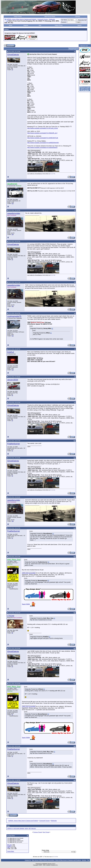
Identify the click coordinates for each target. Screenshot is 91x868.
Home (11, 25)
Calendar (78, 17)
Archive (84, 860)
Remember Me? (82, 20)
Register (26, 25)
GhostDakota (13, 55)
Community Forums (43, 19)
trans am (34, 828)
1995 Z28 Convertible (29, 573)
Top (88, 860)
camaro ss (10, 828)
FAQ (40, 25)
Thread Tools (73, 49)
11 (13, 203)
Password (64, 22)
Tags (8, 826)
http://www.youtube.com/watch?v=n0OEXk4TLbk (43, 138)
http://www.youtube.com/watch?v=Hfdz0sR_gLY (42, 133)
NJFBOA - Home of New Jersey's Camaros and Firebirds (21, 19)
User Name (64, 20)
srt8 (30, 828)
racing (26, 828)
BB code (9, 845)
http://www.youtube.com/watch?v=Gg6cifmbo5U (42, 147)
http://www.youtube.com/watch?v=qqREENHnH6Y (43, 143)
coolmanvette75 (14, 316)
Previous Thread (38, 832)
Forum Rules (11, 851)
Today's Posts (18, 17)
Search (80, 25)
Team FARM (26, 604)
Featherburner (14, 444)
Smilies (9, 846)
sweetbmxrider (14, 213)
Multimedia (52, 19)
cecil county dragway (19, 828)
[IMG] (9, 847)
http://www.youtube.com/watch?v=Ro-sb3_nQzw (43, 128)
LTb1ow (11, 616)
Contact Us (28, 860)
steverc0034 (13, 380)
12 (13, 234)
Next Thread (46, 832)
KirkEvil (11, 352)
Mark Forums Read (50, 17)
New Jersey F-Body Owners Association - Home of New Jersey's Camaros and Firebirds (56, 860)
